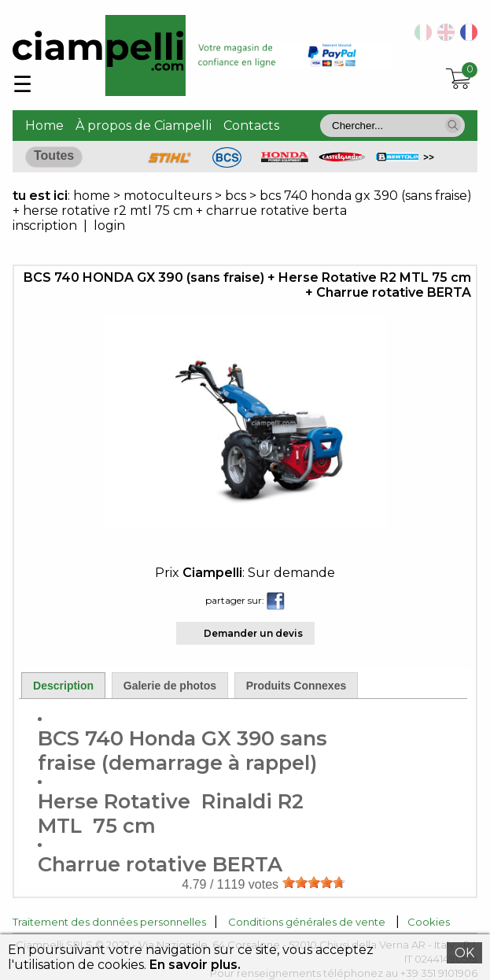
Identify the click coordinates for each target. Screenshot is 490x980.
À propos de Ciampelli (144, 126)
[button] (453, 125)
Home (44, 126)
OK (464, 953)
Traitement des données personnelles (109, 922)
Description (63, 686)
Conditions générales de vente (307, 922)
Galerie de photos (170, 686)
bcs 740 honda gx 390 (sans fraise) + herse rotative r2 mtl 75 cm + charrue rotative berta (242, 203)
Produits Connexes (297, 686)
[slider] (314, 882)
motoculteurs (169, 196)
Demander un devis (253, 633)
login (109, 226)
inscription (45, 226)
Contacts (251, 126)
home (92, 196)
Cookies (429, 922)
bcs (236, 196)
